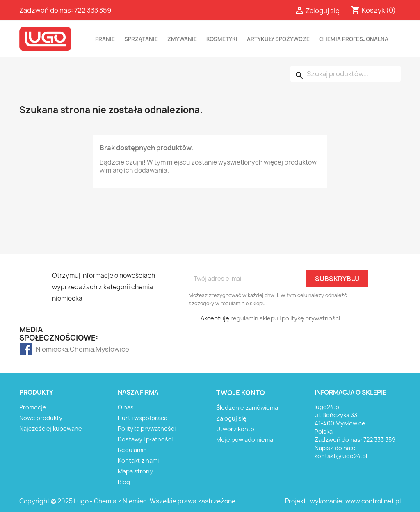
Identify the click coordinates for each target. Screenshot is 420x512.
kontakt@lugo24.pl (341, 456)
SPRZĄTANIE (141, 39)
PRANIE (105, 39)
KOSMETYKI (222, 39)
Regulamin (132, 450)
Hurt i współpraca (143, 418)
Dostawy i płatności (145, 439)
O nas (126, 407)
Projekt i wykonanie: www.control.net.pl (343, 501)
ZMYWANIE (182, 39)
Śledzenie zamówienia (247, 408)
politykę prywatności (311, 318)
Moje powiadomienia (245, 440)
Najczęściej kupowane (51, 429)
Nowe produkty (41, 418)
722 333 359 (93, 10)
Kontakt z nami (138, 461)
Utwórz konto (235, 429)
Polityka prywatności (147, 429)
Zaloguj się (231, 418)
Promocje (33, 407)
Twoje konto (241, 393)
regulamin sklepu (254, 318)
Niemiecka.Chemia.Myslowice (52, 349)
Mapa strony (135, 471)
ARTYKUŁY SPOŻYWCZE (278, 39)
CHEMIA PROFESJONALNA (354, 39)
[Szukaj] (346, 74)
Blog (124, 482)
